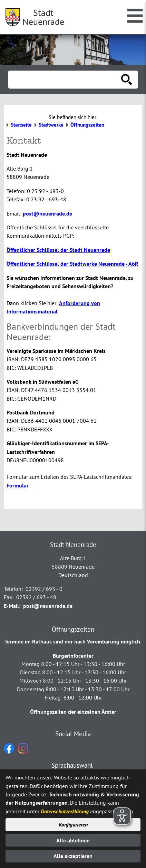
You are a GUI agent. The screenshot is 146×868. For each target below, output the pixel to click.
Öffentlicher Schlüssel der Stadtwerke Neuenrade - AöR (72, 264)
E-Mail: (12, 606)
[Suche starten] (127, 80)
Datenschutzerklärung (65, 811)
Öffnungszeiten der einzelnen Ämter (73, 712)
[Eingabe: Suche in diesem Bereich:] (65, 80)
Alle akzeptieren (73, 856)
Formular (18, 485)
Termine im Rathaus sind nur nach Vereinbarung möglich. (73, 641)
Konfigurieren (73, 824)
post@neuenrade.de (47, 213)
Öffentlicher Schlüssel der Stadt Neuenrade (58, 250)
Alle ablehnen (73, 840)
